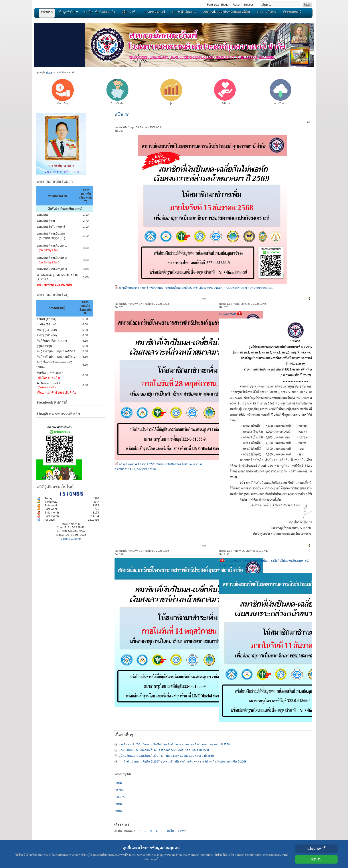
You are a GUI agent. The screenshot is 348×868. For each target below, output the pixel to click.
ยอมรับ (316, 859)
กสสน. (119, 811)
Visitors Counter (71, 539)
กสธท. (119, 804)
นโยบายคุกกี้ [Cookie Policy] (316, 849)
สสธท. (119, 783)
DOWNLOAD (231, 314)
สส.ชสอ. (120, 790)
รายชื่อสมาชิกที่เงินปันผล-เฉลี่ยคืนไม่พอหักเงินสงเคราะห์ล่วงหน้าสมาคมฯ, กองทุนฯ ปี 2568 (174, 744)
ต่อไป (170, 831)
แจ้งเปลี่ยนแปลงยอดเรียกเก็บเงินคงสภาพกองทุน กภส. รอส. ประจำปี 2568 (164, 750)
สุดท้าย (182, 831)
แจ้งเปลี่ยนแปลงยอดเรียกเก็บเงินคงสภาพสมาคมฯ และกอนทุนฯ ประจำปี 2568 (166, 756)
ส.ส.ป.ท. (120, 797)
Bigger (225, 5)
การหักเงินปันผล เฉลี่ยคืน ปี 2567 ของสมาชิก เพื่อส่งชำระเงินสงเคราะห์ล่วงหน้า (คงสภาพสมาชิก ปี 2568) (183, 761)
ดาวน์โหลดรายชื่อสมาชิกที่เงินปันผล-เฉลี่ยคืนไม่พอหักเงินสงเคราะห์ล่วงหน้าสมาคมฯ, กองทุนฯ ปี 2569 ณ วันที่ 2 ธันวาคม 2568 (197, 288)
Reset (236, 5)
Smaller (248, 5)
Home (49, 72)
